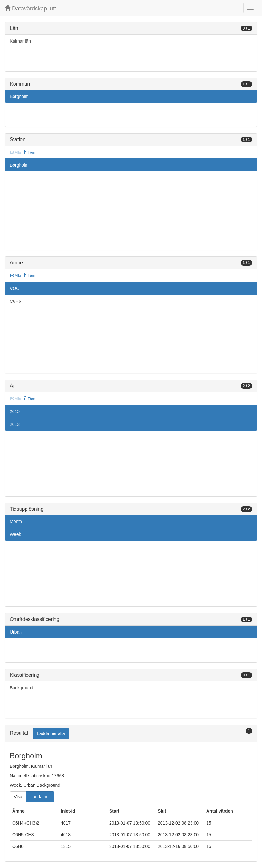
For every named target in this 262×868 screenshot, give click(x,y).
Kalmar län (20, 41)
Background (22, 688)
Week (15, 534)
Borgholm (19, 96)
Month (16, 521)
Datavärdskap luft (30, 8)
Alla (16, 276)
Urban (16, 632)
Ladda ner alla (51, 733)
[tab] (131, 734)
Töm (29, 152)
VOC (14, 288)
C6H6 (15, 301)
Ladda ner (40, 797)
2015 (15, 411)
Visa (18, 797)
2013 (15, 424)
